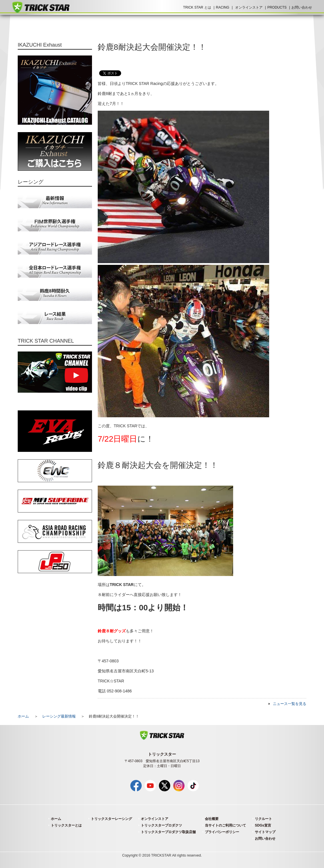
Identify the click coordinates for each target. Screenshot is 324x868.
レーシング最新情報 (59, 716)
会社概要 (212, 819)
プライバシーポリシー (222, 832)
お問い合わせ (302, 7)
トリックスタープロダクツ (161, 825)
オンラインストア (249, 7)
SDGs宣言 (263, 825)
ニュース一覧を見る (290, 704)
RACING (223, 7)
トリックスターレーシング (111, 819)
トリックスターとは (66, 825)
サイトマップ (265, 832)
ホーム (23, 716)
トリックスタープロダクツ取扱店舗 (168, 832)
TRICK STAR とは (197, 7)
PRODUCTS (277, 7)
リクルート (263, 819)
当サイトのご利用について (225, 825)
